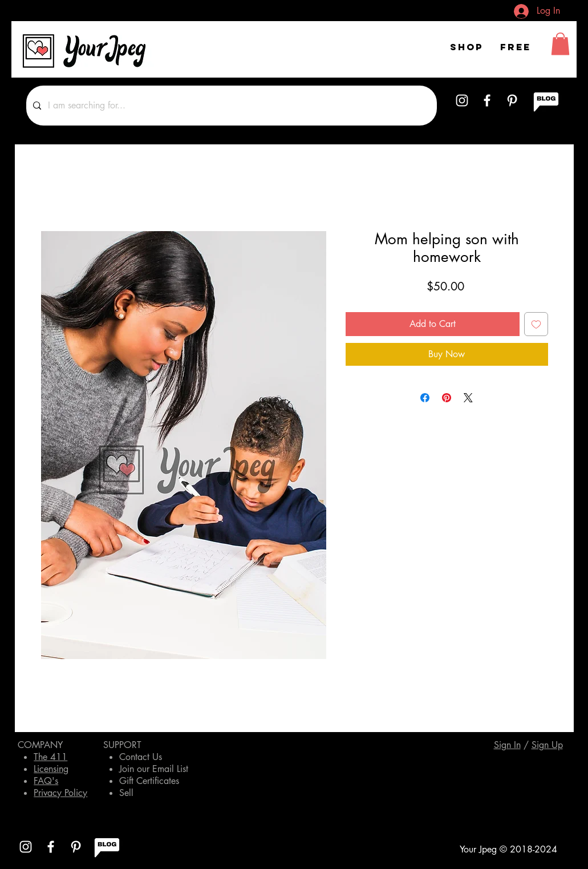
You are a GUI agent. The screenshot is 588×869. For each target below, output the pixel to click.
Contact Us (141, 757)
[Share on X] (468, 398)
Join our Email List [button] (154, 769)
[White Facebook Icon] (487, 100)
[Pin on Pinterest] (447, 398)
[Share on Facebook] (425, 398)
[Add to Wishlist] (536, 324)
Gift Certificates (149, 781)
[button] (560, 44)
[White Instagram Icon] (462, 100)
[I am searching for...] (230, 106)
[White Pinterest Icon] (512, 100)
